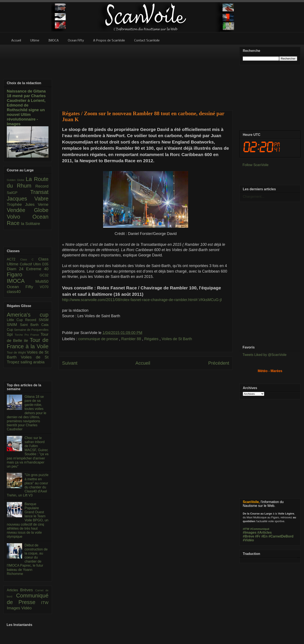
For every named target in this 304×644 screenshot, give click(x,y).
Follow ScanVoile (256, 165)
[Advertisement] (146, 75)
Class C (29, 259)
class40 (14, 292)
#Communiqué (260, 529)
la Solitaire (31, 224)
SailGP (18, 193)
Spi (11, 334)
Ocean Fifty (23, 287)
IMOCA (21, 281)
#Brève (248, 536)
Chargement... (254, 197)
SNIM (13, 325)
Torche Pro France (28, 335)
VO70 (44, 287)
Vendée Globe (28, 210)
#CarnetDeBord (281, 536)
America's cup (28, 315)
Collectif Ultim (31, 264)
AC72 (13, 259)
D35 (45, 264)
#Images (250, 532)
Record (42, 186)
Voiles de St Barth (177, 339)
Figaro (23, 274)
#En (264, 536)
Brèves (28, 590)
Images (14, 608)
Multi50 (42, 281)
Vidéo (26, 608)
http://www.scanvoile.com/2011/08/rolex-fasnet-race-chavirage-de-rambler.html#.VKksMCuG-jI (142, 300)
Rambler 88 (132, 339)
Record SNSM (37, 320)
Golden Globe (16, 180)
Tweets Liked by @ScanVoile (265, 355)
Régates (152, 339)
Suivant (70, 363)
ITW (45, 603)
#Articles (265, 532)
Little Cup (16, 320)
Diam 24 (16, 269)
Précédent (219, 363)
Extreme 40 (37, 269)
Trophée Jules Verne (28, 204)
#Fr (258, 536)
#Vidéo (248, 540)
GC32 (44, 275)
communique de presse (99, 339)
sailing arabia (32, 362)
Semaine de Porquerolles (31, 330)
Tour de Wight (17, 353)
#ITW (246, 529)
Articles (13, 590)
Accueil (143, 363)
